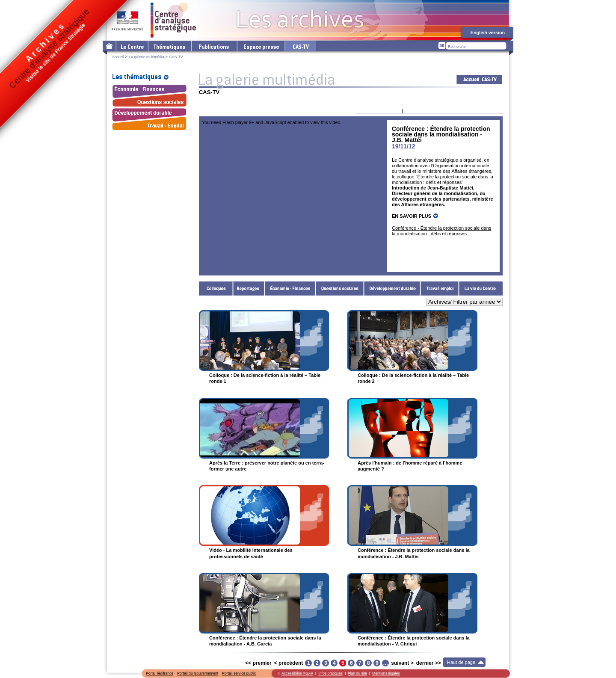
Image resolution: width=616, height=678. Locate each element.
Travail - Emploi (440, 289)
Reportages (249, 289)
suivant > (402, 663)
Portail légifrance (160, 673)
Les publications (214, 46)
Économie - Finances (290, 289)
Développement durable (392, 289)
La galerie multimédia (147, 57)
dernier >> (429, 663)
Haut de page (461, 662)
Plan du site (357, 673)
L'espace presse (261, 46)
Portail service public (239, 673)
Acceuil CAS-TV (479, 79)
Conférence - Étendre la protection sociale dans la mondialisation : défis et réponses (441, 231)
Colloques (216, 289)
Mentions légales (386, 673)
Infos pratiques (330, 673)
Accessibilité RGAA (297, 673)
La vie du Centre (481, 289)
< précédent (289, 663)
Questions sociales (340, 289)
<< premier (258, 663)
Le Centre (132, 46)
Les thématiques (169, 46)
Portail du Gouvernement (198, 673)
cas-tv (300, 46)
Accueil (118, 57)
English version (488, 33)
